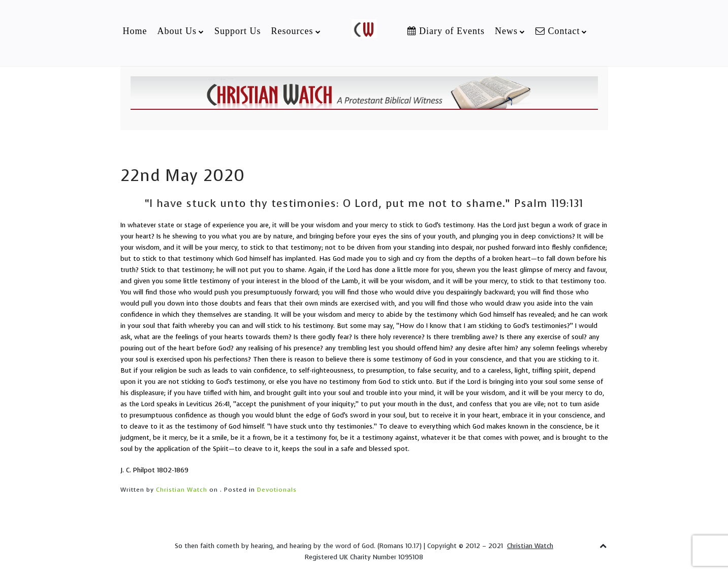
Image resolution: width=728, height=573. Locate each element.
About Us (177, 31)
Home (135, 31)
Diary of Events (446, 31)
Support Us (238, 31)
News (506, 31)
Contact (558, 31)
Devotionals (277, 490)
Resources (292, 31)
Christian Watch (182, 490)
